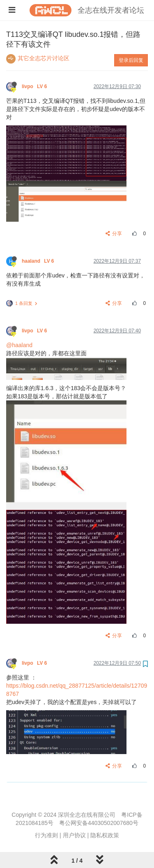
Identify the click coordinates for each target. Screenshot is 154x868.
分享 (114, 234)
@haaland (19, 345)
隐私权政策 (105, 835)
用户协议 (74, 835)
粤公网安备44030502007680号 (99, 823)
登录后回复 (131, 60)
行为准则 (46, 835)
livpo (35, 86)
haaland (39, 261)
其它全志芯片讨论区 (44, 58)
